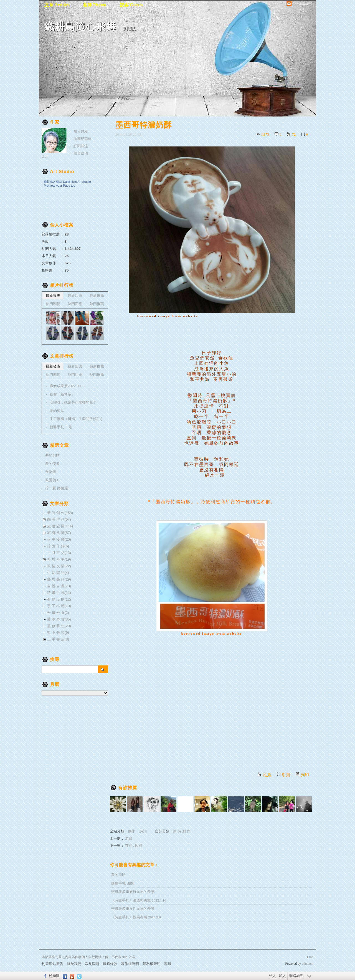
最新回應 (75, 296)
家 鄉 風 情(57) (59, 533)
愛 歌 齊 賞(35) (59, 619)
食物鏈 (51, 472)
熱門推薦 (97, 304)
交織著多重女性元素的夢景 (133, 909)
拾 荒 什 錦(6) (58, 546)
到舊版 (130, 29)
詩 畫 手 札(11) (59, 593)
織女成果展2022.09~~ (67, 386)
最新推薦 (97, 296)
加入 (282, 976)
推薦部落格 (83, 139)
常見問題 (92, 964)
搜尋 (103, 669)
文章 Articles (57, 5)
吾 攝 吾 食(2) (58, 613)
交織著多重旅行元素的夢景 (133, 892)
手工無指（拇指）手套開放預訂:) (76, 419)
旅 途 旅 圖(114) (60, 526)
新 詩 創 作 (182, 831)
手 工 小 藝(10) (59, 606)
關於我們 (74, 964)
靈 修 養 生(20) (59, 626)
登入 (272, 976)
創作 (131, 831)
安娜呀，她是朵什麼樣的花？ (73, 402)
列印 (305, 775)
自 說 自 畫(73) (59, 586)
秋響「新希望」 (62, 394)
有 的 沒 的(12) (59, 599)
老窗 (129, 838)
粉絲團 (54, 976)
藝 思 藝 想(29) (59, 579)
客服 (168, 964)
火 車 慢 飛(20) (59, 539)
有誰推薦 (128, 788)
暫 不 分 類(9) (58, 633)
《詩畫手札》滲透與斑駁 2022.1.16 (139, 900)
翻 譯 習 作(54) (59, 519)
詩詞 (143, 831)
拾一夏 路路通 (57, 488)
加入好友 (81, 132)
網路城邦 (296, 976)
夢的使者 (52, 464)
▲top (310, 957)
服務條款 (110, 964)
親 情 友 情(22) (59, 566)
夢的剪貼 (118, 875)
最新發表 (53, 296)
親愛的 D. (53, 480)
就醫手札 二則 (61, 427)
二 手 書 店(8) (58, 639)
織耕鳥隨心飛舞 (80, 26)
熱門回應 (75, 304)
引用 (286, 775)
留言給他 (81, 153)
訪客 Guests (131, 5)
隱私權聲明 (152, 964)
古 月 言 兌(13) (59, 553)
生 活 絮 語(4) (58, 573)
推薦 (267, 775)
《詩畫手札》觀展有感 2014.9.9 (136, 917)
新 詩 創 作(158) (60, 513)
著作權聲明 (130, 964)
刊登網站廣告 (52, 964)
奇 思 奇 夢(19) (59, 559)
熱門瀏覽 (53, 304)
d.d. (45, 157)
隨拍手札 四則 (122, 883)
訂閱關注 (81, 146)
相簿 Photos (94, 5)
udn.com (308, 964)
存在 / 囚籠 (134, 846)
